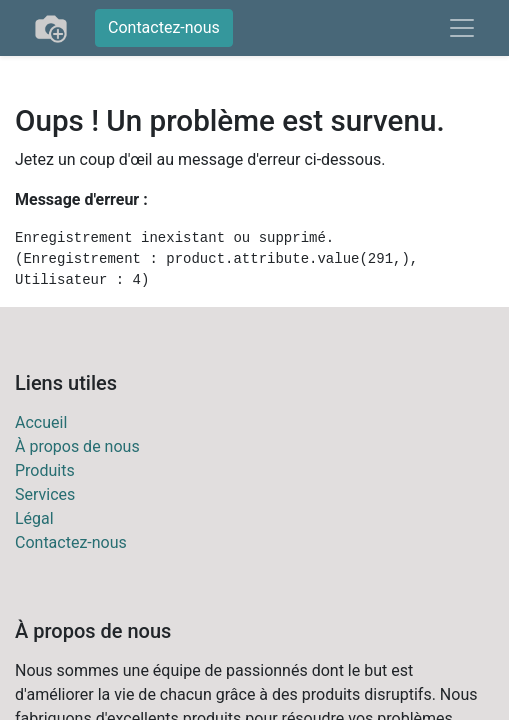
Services (45, 494)
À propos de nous (77, 446)
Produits (45, 470)
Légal (34, 518)
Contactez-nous (164, 27)
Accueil (41, 422)
